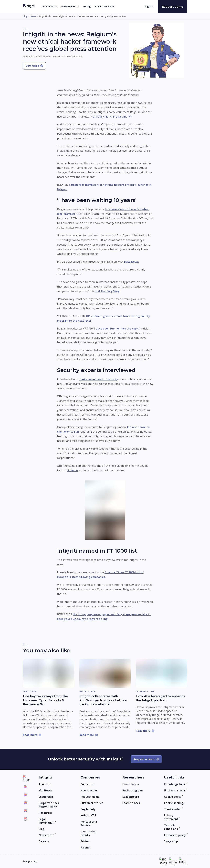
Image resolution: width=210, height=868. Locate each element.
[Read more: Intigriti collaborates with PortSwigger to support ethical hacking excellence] (105, 673)
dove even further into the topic (117, 329)
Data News (131, 262)
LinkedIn (72, 470)
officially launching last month (112, 117)
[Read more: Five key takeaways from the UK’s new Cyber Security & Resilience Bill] (49, 673)
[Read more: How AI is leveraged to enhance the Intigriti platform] (161, 673)
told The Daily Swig (107, 291)
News (33, 16)
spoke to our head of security (99, 379)
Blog (25, 16)
